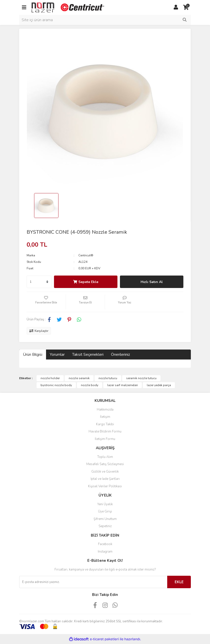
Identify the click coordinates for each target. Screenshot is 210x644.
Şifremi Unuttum (105, 519)
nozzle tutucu (108, 378)
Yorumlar (57, 355)
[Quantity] (39, 282)
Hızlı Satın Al (152, 282)
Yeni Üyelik (105, 504)
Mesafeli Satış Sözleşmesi (105, 464)
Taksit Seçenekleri (88, 355)
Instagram (105, 552)
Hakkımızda (105, 410)
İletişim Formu (105, 439)
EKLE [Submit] (179, 582)
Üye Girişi (105, 511)
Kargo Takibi (105, 424)
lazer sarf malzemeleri (123, 385)
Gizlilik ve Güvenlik (105, 472)
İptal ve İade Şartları (105, 479)
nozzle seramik (79, 378)
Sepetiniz (105, 526)
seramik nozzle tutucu (141, 378)
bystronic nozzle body (56, 385)
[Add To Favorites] (46, 302)
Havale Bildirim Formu (105, 431)
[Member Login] (176, 7)
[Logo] (68, 7)
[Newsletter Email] (93, 582)
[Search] (105, 20)
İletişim (105, 417)
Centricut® (86, 255)
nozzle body (90, 385)
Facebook (105, 544)
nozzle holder (50, 378)
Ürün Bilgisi (33, 355)
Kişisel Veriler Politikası (105, 486)
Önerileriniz (120, 355)
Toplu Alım (105, 457)
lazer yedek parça (159, 385)
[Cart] (186, 7)
